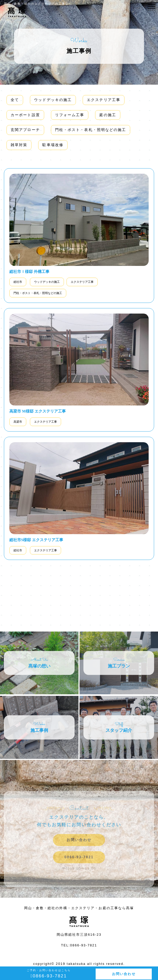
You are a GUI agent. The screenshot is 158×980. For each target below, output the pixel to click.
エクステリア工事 (104, 100)
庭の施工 (108, 115)
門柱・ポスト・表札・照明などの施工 (91, 130)
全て (15, 100)
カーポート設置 (25, 115)
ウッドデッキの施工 (53, 100)
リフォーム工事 (70, 115)
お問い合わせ (124, 974)
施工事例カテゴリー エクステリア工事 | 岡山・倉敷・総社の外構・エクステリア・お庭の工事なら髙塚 (17, 15)
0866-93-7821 (79, 866)
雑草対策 (19, 145)
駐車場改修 (53, 145)
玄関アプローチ (25, 130)
